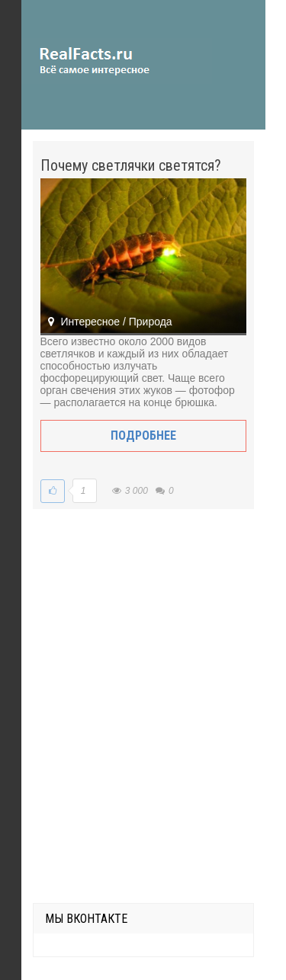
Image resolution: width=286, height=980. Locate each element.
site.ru (117, 61)
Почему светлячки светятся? (131, 165)
